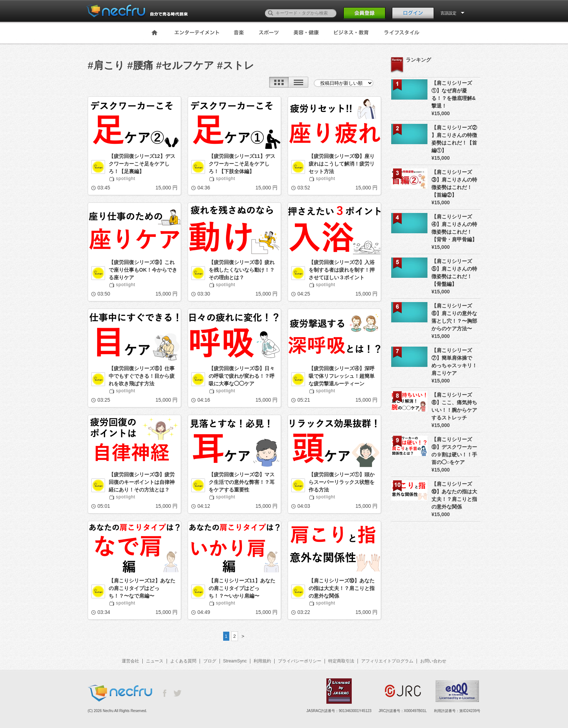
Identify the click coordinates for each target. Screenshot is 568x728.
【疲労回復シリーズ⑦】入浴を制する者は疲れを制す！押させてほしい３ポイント (342, 270)
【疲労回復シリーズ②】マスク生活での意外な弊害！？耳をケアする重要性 (242, 482)
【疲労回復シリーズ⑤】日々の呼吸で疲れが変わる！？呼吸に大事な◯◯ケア (242, 376)
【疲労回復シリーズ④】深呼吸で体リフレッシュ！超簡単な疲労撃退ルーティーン (342, 376)
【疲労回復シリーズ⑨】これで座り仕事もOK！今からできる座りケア (143, 270)
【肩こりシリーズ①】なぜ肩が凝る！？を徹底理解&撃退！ (454, 94)
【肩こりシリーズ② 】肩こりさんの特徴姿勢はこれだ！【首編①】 (454, 139)
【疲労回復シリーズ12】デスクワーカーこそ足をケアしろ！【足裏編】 (142, 164)
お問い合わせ (433, 661)
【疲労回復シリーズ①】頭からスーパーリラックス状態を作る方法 (342, 482)
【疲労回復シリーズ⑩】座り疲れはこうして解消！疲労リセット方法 (342, 164)
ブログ (210, 661)
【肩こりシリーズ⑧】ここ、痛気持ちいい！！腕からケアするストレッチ (454, 406)
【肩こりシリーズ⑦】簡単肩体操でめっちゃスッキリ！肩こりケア (454, 362)
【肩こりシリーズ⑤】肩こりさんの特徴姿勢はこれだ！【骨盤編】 (454, 273)
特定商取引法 (341, 661)
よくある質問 (183, 661)
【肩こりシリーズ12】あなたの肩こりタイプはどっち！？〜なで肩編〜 (142, 588)
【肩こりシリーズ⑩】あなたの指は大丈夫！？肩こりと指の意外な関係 (342, 588)
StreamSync (235, 661)
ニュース (155, 661)
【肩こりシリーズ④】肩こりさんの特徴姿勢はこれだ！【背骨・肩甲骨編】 (454, 228)
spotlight (126, 179)
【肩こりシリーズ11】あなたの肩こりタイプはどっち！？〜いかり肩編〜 (242, 588)
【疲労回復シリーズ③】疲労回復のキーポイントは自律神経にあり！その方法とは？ (142, 482)
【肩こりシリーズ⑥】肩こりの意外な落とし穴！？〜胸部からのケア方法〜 (454, 317)
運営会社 (130, 661)
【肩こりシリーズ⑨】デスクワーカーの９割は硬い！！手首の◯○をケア (454, 451)
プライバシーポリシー (300, 661)
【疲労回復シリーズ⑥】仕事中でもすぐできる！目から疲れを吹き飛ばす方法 (142, 376)
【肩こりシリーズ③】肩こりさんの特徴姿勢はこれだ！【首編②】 (454, 183)
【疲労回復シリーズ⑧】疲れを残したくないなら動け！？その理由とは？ (242, 270)
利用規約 (262, 661)
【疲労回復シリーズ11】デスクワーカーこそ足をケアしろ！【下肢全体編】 (242, 164)
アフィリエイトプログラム (387, 661)
